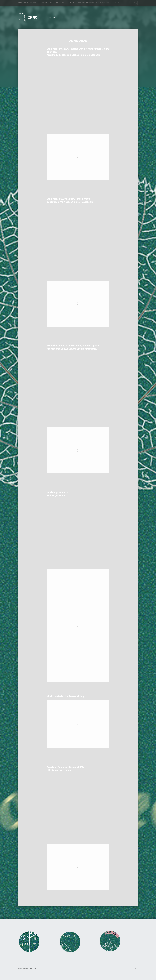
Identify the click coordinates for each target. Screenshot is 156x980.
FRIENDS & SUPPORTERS (86, 3)
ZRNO (33, 17)
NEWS (26, 3)
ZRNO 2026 (34, 3)
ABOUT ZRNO (60, 3)
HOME (20, 3)
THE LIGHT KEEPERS (103, 3)
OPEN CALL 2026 (47, 3)
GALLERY (71, 3)
